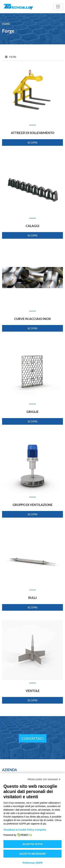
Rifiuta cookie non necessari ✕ (44, 779)
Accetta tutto (33, 844)
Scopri (32, 142)
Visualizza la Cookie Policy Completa (25, 830)
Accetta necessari (32, 854)
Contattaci (33, 738)
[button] (11, 57)
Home (6, 23)
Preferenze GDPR (33, 863)
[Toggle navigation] (58, 7)
